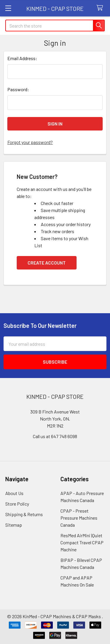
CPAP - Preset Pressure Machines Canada (79, 518)
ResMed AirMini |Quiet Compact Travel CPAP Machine (82, 542)
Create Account (47, 263)
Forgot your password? (30, 142)
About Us (14, 493)
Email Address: (22, 58)
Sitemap (14, 525)
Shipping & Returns (24, 514)
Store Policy (17, 504)
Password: (18, 89)
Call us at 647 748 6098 (55, 436)
